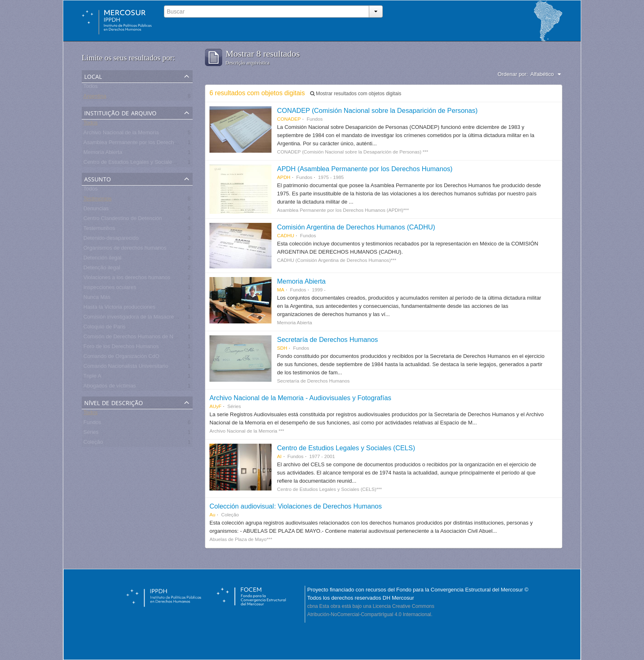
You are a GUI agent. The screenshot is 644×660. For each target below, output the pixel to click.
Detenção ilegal (102, 269)
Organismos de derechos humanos (125, 249)
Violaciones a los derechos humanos (127, 279)
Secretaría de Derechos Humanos (328, 339)
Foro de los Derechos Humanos (121, 348)
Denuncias (96, 210)
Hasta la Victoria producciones (119, 308)
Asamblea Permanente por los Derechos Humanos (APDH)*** (157, 144)
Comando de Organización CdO (121, 358)
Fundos (92, 424)
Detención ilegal (102, 259)
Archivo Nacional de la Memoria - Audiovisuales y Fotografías (300, 398)
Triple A (92, 377)
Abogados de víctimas (110, 387)
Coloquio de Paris (105, 328)
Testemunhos (99, 230)
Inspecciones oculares (110, 289)
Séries (91, 434)
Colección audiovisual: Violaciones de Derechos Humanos (296, 506)
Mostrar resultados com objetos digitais (356, 94)
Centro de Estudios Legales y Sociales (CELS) (346, 448)
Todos (91, 88)
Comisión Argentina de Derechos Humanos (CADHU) (356, 227)
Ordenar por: (513, 74)
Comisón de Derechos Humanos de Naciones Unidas (147, 338)
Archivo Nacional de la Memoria (121, 134)
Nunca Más (97, 299)
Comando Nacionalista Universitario (126, 368)
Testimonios (98, 200)
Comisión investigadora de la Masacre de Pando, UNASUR (154, 318)
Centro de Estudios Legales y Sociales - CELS (138, 164)
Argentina (95, 97)
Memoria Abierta (103, 154)
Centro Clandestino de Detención (123, 220)
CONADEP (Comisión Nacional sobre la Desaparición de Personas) (377, 110)
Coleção (93, 443)
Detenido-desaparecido (111, 239)
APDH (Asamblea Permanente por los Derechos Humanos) (365, 169)
